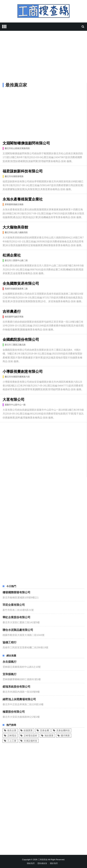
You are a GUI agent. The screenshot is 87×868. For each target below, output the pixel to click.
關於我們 (54, 863)
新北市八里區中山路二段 (16, 261)
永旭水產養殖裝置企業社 (23, 199)
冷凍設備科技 (30, 741)
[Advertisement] (43, 58)
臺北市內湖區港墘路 (14, 176)
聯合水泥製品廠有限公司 (18, 630)
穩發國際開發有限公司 (16, 592)
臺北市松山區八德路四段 (16, 232)
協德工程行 (10, 642)
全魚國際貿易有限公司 (21, 283)
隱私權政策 (42, 863)
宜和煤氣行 (10, 674)
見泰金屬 (44, 730)
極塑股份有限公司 (14, 711)
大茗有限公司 (14, 399)
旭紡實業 (49, 736)
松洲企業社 (12, 255)
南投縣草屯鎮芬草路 (14, 317)
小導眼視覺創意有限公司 (23, 371)
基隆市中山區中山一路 (15, 405)
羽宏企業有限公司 (14, 605)
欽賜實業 (28, 730)
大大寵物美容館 (15, 227)
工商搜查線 (43, 860)
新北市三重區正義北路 (15, 345)
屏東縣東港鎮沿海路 (14, 204)
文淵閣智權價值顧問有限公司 (26, 143)
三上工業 (12, 741)
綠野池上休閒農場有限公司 (19, 699)
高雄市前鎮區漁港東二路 (16, 289)
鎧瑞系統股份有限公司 (16, 686)
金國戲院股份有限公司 (21, 339)
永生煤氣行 (10, 661)
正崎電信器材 (30, 736)
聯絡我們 (31, 863)
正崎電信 (12, 736)
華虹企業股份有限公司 (16, 617)
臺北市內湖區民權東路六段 (17, 377)
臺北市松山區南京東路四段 (17, 148)
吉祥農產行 (12, 311)
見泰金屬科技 (63, 730)
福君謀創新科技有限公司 (23, 171)
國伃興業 (65, 736)
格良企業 (12, 730)
